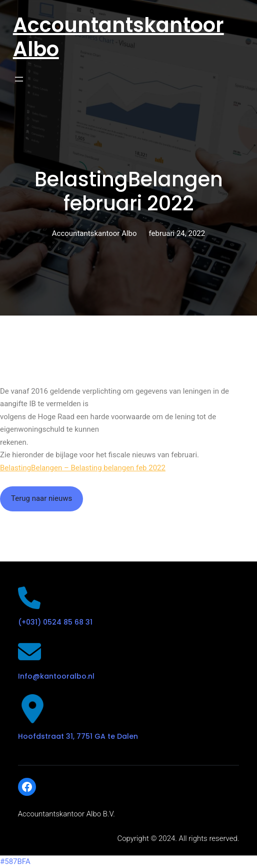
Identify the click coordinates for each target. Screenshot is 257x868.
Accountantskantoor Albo (118, 37)
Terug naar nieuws (41, 498)
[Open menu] (19, 79)
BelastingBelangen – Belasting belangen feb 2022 (83, 468)
